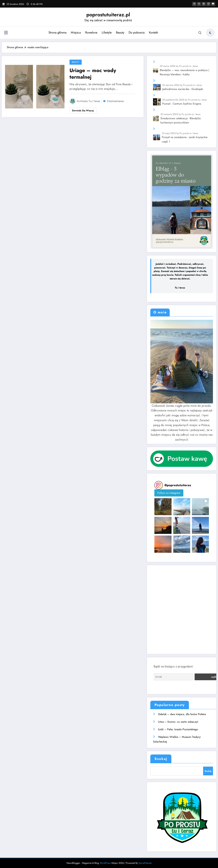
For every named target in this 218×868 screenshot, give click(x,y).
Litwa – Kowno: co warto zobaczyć (178, 721)
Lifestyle (106, 33)
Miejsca (75, 33)
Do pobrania (136, 33)
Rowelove (91, 33)
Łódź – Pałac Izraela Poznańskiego (178, 729)
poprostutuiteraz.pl (108, 15)
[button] (163, 507)
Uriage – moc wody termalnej (93, 74)
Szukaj (161, 758)
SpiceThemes (145, 862)
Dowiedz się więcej (83, 110)
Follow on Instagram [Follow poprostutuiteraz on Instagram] (169, 493)
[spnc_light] (210, 33)
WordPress (105, 862)
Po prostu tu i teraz (88, 101)
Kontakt (153, 33)
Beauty (120, 33)
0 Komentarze (115, 101)
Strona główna (57, 33)
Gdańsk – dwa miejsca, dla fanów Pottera (182, 714)
